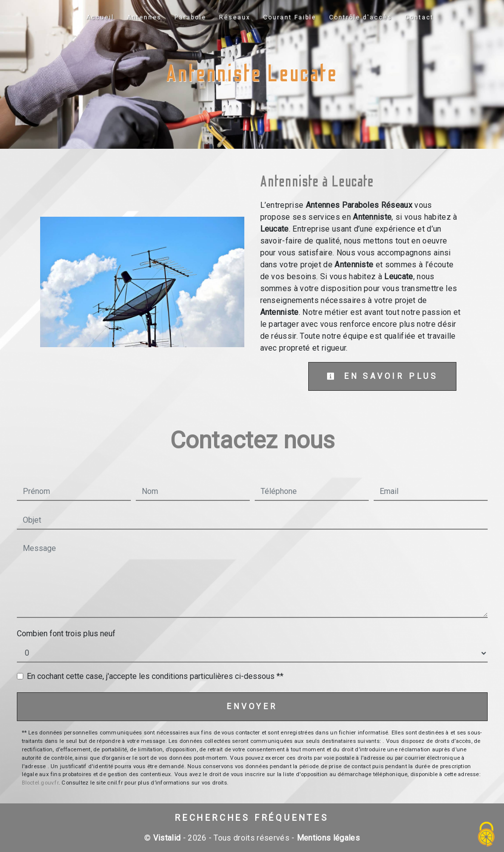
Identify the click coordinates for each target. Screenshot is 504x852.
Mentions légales (327, 838)
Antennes (144, 17)
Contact (419, 17)
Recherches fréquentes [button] (252, 818)
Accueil (100, 17)
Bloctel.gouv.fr (40, 783)
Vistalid (167, 838)
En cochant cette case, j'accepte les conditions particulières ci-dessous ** (155, 676)
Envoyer (252, 706)
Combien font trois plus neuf (66, 634)
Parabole (190, 17)
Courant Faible (290, 17)
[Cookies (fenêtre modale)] (487, 835)
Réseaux (235, 17)
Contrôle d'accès (361, 17)
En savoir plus (382, 376)
